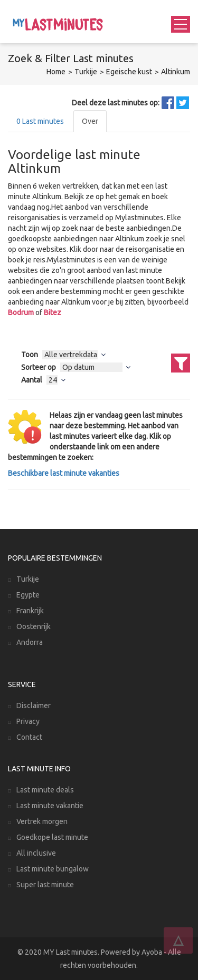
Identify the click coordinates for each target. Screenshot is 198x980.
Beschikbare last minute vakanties (64, 473)
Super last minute (45, 885)
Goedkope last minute (52, 837)
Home (56, 72)
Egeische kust (129, 72)
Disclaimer (34, 705)
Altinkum (176, 72)
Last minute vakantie (50, 806)
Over (90, 121)
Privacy (28, 721)
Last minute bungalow (53, 869)
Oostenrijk (34, 626)
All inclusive (36, 853)
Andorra (30, 642)
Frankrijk (30, 611)
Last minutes (40, 121)
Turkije (86, 72)
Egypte (28, 595)
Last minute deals (45, 790)
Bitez (53, 312)
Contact (29, 737)
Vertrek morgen (42, 821)
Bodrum (21, 312)
